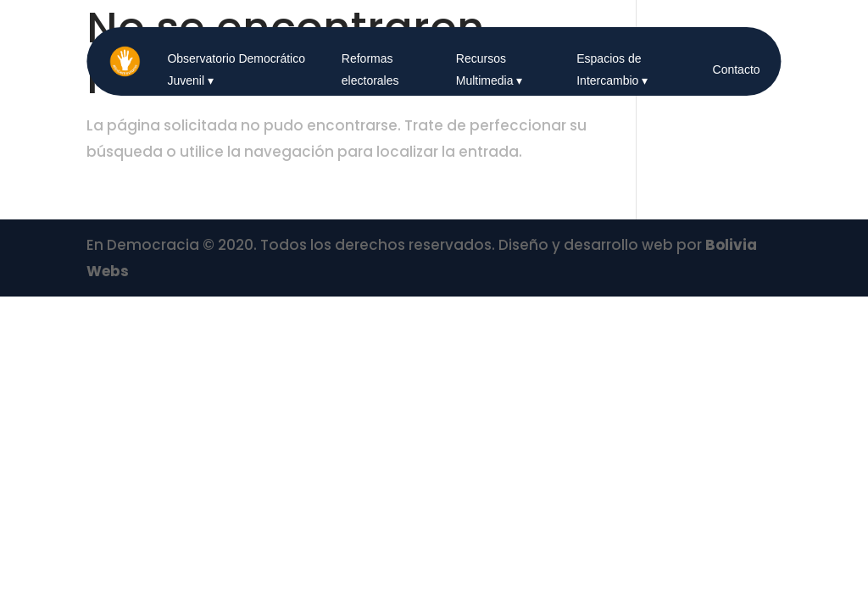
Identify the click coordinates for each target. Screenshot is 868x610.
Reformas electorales (370, 69)
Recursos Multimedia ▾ (490, 69)
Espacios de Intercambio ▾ (612, 69)
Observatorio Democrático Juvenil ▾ (236, 69)
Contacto (737, 69)
